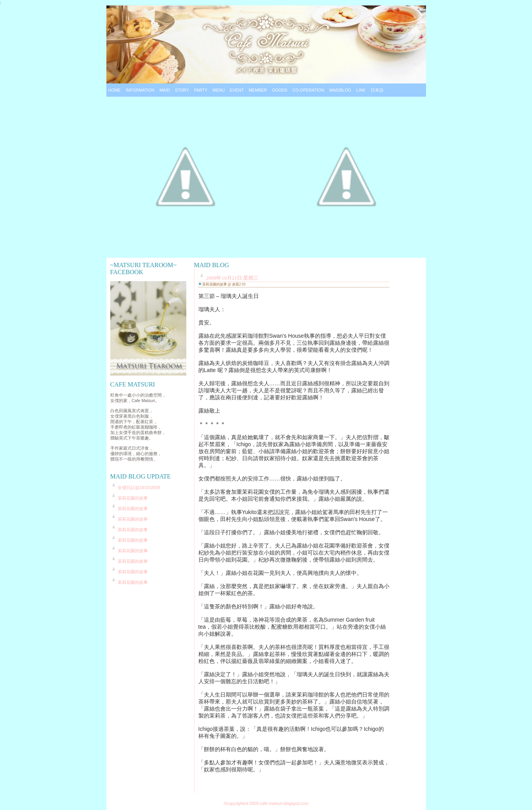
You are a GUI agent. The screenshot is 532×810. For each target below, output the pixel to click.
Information (140, 90)
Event (237, 90)
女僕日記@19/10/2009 (139, 487)
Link (361, 90)
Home (115, 90)
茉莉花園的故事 (133, 498)
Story (182, 90)
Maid (165, 90)
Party (201, 90)
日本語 (377, 90)
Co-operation (308, 90)
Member (258, 90)
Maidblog (340, 90)
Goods (280, 90)
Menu (218, 90)
